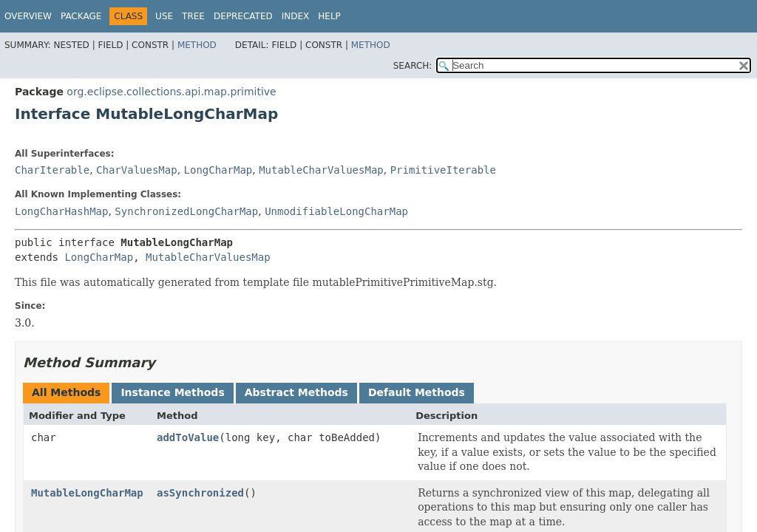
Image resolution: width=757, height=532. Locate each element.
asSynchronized (200, 493)
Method (197, 45)
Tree (193, 16)
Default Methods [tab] (417, 392)
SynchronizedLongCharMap (186, 211)
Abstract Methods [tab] (296, 392)
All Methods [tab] (66, 392)
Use (164, 16)
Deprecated (243, 16)
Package (81, 16)
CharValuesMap (137, 170)
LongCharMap (218, 170)
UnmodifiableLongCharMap (336, 211)
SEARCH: (413, 66)
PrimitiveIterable (443, 170)
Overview (28, 16)
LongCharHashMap (61, 211)
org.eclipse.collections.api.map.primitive (171, 92)
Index (296, 16)
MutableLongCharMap (87, 493)
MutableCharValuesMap (321, 170)
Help (329, 16)
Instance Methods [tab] (172, 392)
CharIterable (52, 170)
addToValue (188, 437)
